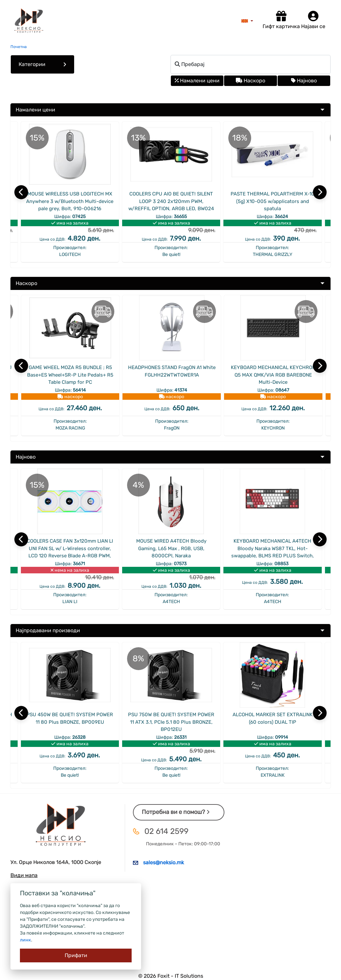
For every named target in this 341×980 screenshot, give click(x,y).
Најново (304, 81)
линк (25, 940)
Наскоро (251, 81)
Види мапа (24, 875)
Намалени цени (197, 81)
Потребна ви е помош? (176, 812)
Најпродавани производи (48, 630)
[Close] (76, 955)
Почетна (19, 47)
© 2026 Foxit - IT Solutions (171, 976)
